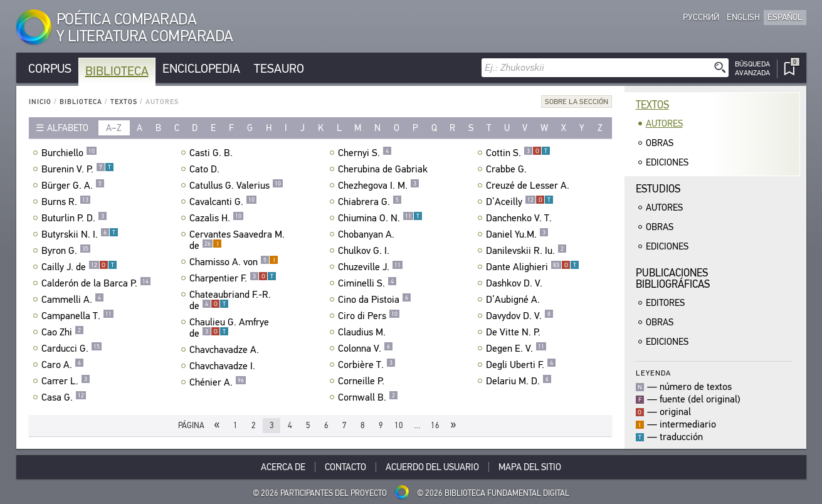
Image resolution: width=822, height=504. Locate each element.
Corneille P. (363, 381)
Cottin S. (518, 153)
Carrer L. (66, 381)
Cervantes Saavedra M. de (237, 240)
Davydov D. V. (520, 316)
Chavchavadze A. (226, 350)
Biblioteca (117, 71)
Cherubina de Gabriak (384, 169)
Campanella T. (78, 316)
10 (399, 425)
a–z (114, 128)
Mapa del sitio (530, 467)
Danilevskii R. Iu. (526, 251)
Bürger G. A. (73, 186)
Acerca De (283, 467)
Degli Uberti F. (521, 365)
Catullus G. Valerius (236, 186)
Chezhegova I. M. (379, 186)
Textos (124, 102)
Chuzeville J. (371, 267)
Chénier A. (218, 382)
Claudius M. (363, 332)
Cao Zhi (63, 332)
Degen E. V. (516, 349)
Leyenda (653, 373)
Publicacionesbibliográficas (673, 279)
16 (435, 425)
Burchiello (69, 153)
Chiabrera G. (370, 202)
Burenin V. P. (78, 169)
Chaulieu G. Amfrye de (229, 328)
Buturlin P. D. (74, 218)
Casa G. (64, 397)
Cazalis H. (217, 218)
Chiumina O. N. (380, 218)
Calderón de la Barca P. (96, 283)
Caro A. (63, 365)
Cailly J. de (79, 267)
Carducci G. (72, 349)
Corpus (50, 69)
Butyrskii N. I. (80, 234)
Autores (664, 123)
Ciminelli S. (367, 283)
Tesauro (279, 69)
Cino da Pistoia (375, 300)
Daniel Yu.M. (517, 234)
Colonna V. (366, 349)
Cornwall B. (368, 397)
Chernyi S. (365, 153)
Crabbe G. (508, 169)
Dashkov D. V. (516, 283)
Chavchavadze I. (224, 366)
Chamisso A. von (234, 262)
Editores (665, 303)
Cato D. (206, 169)
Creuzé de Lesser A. (529, 186)
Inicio (40, 102)
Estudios (658, 189)
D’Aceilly (520, 202)
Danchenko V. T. (520, 218)
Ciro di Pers (369, 316)
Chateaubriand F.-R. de (230, 300)
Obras (660, 143)
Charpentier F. (233, 278)
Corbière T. (367, 365)
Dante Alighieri (533, 267)
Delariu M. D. (519, 381)
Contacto (345, 467)
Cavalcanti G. (223, 202)
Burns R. (66, 202)
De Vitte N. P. (515, 332)
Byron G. (66, 251)
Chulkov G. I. (365, 251)
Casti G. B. (213, 153)
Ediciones (667, 162)
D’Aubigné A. (514, 300)
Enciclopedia (201, 69)
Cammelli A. (73, 300)
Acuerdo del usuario (432, 467)
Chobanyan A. (368, 234)
